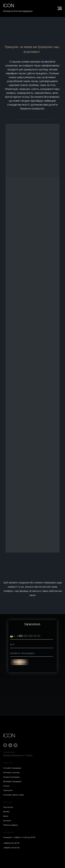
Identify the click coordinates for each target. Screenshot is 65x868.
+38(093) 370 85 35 (11, 843)
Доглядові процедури (12, 781)
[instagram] (5, 745)
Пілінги (6, 786)
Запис (6, 816)
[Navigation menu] (60, 8)
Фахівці (6, 812)
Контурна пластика (11, 773)
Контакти (7, 821)
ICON (9, 736)
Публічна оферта (10, 825)
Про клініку (8, 807)
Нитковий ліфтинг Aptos (14, 795)
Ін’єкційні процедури (12, 768)
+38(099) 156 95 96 (11, 848)
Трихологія (8, 790)
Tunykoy (29, 756)
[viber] (16, 745)
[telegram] (10, 745)
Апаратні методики (11, 777)
